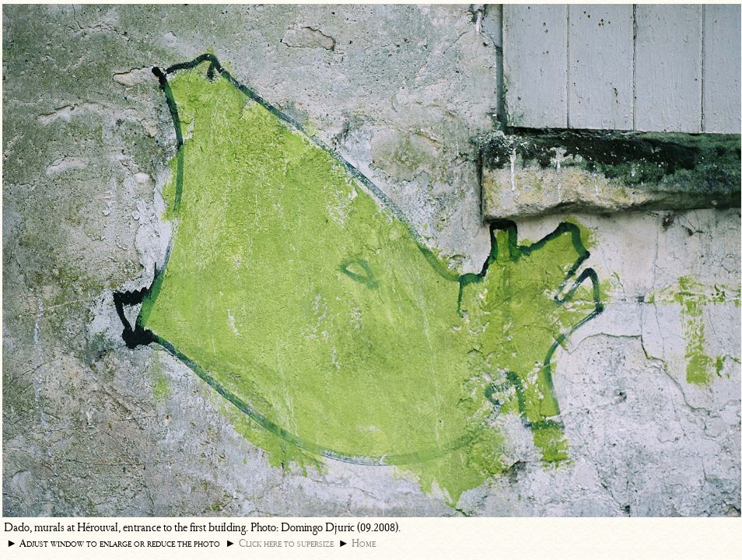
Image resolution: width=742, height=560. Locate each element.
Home (364, 543)
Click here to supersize (286, 543)
